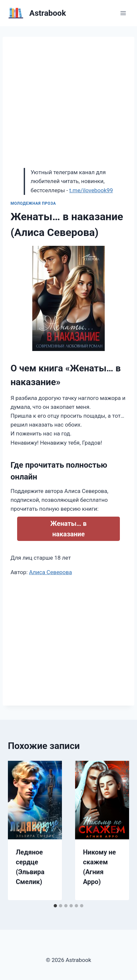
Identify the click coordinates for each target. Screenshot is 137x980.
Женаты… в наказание (68, 529)
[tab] (55, 906)
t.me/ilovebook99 (91, 190)
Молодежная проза (33, 203)
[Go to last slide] (20, 830)
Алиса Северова (50, 572)
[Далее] (117, 830)
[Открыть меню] (123, 13)
